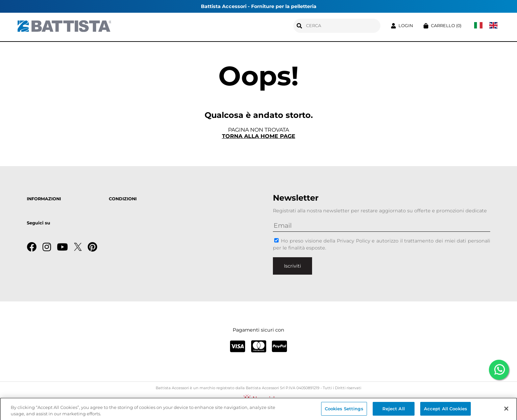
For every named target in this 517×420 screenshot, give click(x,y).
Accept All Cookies (446, 410)
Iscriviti (292, 266)
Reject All (394, 410)
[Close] (506, 410)
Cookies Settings (344, 410)
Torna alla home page (259, 136)
